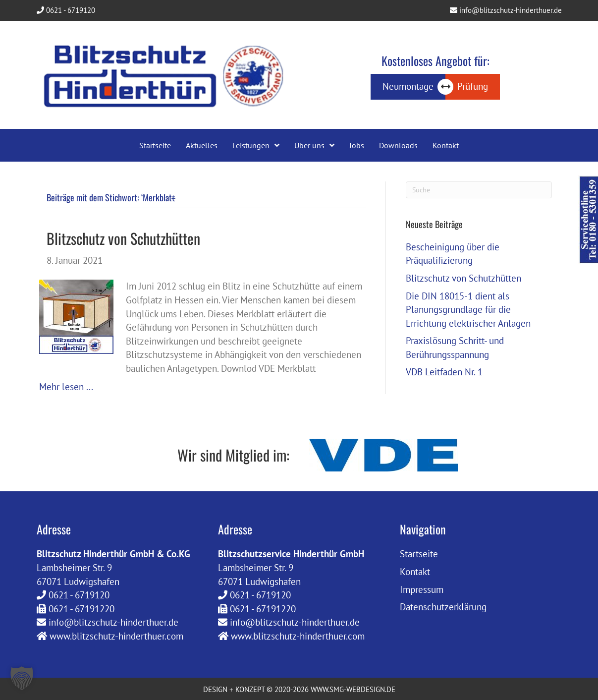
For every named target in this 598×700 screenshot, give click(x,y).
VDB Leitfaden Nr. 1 (444, 372)
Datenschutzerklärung (443, 607)
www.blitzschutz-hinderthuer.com (116, 636)
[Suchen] (479, 190)
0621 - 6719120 (66, 10)
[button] (22, 678)
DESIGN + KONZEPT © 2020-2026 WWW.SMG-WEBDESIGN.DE (299, 689)
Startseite (419, 554)
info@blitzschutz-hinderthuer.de (506, 10)
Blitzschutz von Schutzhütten (123, 238)
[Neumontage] (408, 87)
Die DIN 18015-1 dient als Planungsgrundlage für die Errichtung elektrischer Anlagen (468, 310)
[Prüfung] (473, 87)
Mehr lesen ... (66, 387)
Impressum (422, 589)
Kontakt (415, 572)
